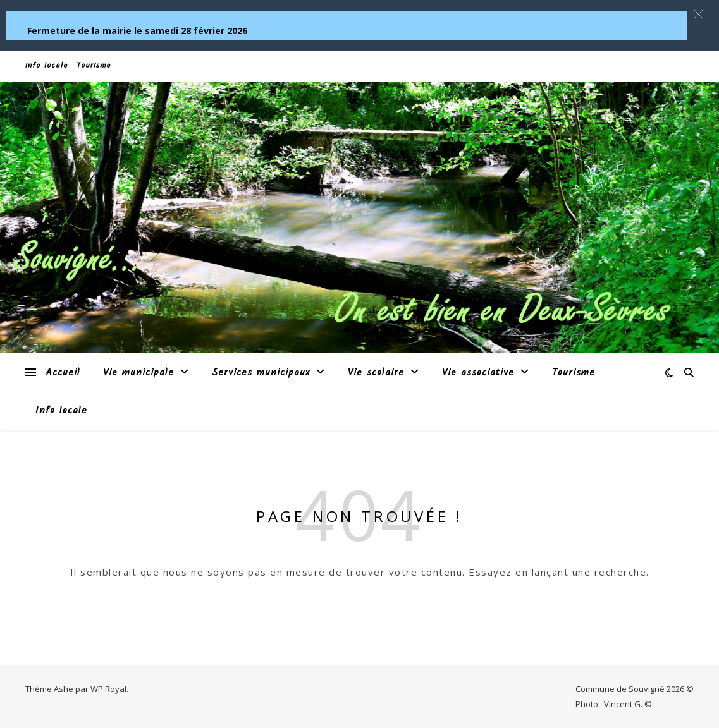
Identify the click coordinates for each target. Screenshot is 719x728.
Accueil (63, 373)
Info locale (46, 65)
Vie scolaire (376, 373)
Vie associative (478, 373)
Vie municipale (138, 373)
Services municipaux (261, 373)
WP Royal (108, 689)
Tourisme (94, 65)
